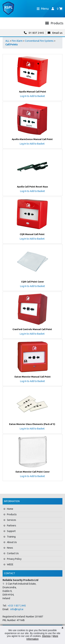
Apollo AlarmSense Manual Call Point (32, 139)
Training (11, 537)
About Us (12, 542)
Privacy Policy (14, 559)
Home (10, 509)
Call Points (12, 44)
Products (12, 514)
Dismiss (46, 636)
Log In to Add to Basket (32, 96)
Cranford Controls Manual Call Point (32, 329)
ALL (7, 41)
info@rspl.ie (17, 609)
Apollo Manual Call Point (33, 92)
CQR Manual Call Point (32, 234)
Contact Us (13, 553)
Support (11, 531)
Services (12, 520)
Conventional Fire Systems (39, 41)
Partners (12, 526)
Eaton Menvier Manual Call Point (33, 377)
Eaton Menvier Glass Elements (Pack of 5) (32, 424)
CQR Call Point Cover (32, 282)
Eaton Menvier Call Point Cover (33, 472)
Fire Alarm (17, 41)
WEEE (10, 564)
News (10, 548)
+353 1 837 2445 (17, 606)
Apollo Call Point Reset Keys (32, 187)
